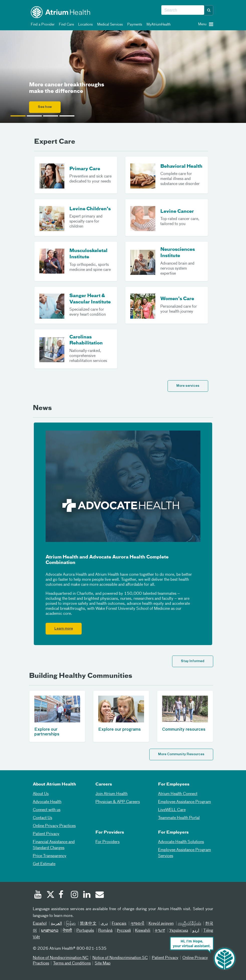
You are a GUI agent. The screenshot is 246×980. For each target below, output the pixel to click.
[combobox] (183, 10)
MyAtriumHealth (158, 25)
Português (85, 931)
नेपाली (67, 931)
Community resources (184, 730)
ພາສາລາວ (50, 931)
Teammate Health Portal (179, 818)
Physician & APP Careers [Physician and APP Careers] (118, 802)
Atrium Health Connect (178, 794)
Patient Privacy (46, 834)
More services (188, 386)
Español (40, 924)
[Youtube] (38, 895)
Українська (179, 931)
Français (119, 924)
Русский (124, 931)
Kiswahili (143, 931)
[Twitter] (50, 895)
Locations (85, 25)
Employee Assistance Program (184, 802)
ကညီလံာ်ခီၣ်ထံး (190, 924)
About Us (41, 794)
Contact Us (42, 818)
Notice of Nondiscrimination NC (61, 958)
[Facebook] (62, 895)
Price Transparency (50, 856)
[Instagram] (75, 895)
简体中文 (88, 924)
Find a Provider (42, 25)
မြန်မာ (71, 924)
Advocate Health (47, 802)
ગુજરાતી (137, 924)
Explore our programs (119, 730)
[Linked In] (87, 895)
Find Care (66, 25)
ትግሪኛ (160, 931)
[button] (209, 10)
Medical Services (109, 25)
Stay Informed (193, 661)
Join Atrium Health (111, 794)
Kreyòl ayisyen (161, 924)
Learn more (64, 629)
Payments (134, 25)
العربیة (56, 924)
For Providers (107, 842)
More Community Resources (181, 754)
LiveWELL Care (172, 810)
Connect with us (47, 810)
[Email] (99, 895)
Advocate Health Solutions (181, 842)
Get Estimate (44, 864)
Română (105, 931)
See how (45, 107)
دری (104, 924)
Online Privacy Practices (54, 826)
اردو (196, 931)
